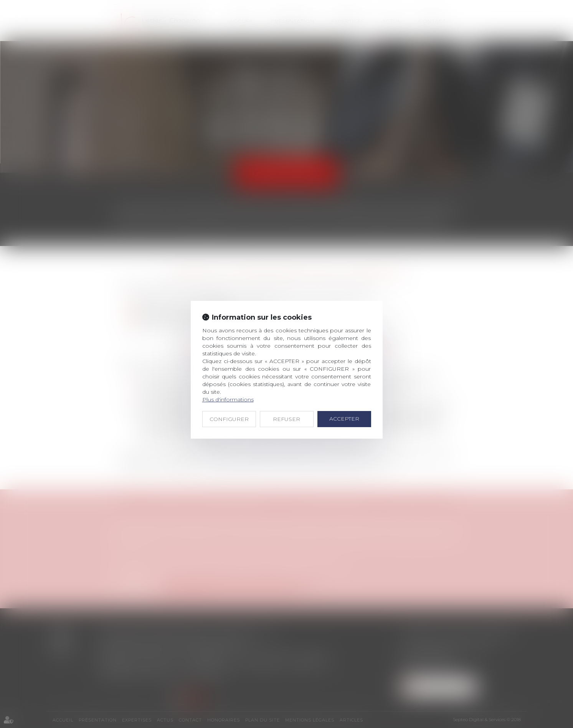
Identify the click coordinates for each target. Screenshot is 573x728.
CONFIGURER (229, 419)
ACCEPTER (344, 419)
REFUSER (286, 419)
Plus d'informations (228, 399)
